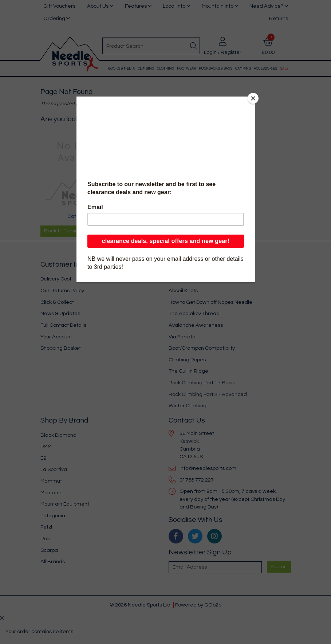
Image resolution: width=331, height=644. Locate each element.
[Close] (253, 98)
